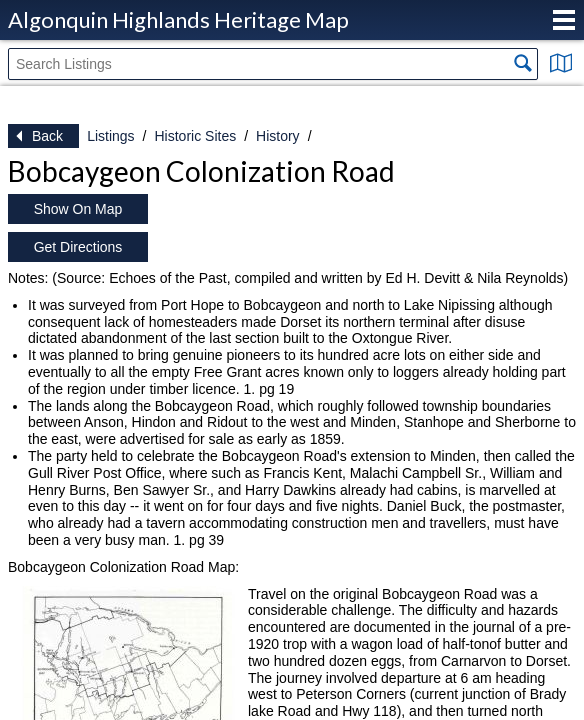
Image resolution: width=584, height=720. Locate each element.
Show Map (561, 63)
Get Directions (78, 247)
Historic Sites (195, 136)
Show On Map (78, 209)
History (278, 136)
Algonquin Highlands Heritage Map (178, 19)
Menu (564, 20)
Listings (110, 136)
